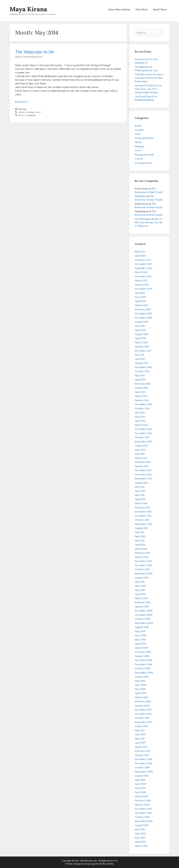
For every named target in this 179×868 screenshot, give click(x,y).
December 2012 (143, 470)
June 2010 (140, 586)
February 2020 (143, 309)
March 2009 (141, 648)
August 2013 (141, 446)
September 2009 (144, 623)
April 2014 (140, 421)
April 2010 (140, 594)
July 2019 (140, 326)
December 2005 (144, 809)
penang (30, 112)
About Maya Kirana (119, 9)
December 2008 (144, 660)
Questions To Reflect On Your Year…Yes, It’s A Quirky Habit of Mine (148, 89)
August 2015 (141, 388)
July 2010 (140, 582)
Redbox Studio (107, 864)
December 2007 (143, 710)
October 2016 (142, 371)
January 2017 (142, 363)
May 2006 (140, 788)
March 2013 (141, 458)
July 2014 (140, 413)
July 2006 (140, 780)
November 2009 (144, 615)
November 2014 (143, 404)
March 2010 (141, 598)
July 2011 (140, 532)
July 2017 (140, 355)
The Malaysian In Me (35, 52)
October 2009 (142, 619)
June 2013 (140, 450)
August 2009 (142, 627)
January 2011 (142, 557)
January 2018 (142, 347)
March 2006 (141, 796)
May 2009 (140, 640)
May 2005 (140, 838)
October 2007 (142, 718)
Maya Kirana (28, 9)
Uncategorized (143, 163)
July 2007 (140, 730)
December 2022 (143, 264)
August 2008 (142, 677)
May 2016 (140, 375)
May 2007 (140, 739)
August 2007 (142, 726)
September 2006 (144, 772)
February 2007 (143, 751)
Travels (139, 159)
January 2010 (142, 607)
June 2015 (140, 392)
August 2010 (142, 578)
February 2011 (142, 553)
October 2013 (142, 437)
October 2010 (142, 569)
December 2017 (143, 351)
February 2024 (143, 260)
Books (138, 126)
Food (138, 134)
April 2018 (140, 338)
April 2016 (140, 380)
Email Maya (160, 9)
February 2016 (143, 384)
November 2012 (143, 475)
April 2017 (140, 359)
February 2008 (143, 701)
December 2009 (144, 611)
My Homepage (143, 219)
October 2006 (142, 767)
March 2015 (141, 396)
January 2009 (142, 656)
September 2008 (144, 673)
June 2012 (140, 491)
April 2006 (140, 792)
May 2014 (140, 417)
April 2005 (140, 842)
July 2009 (140, 631)
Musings (22, 109)
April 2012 (140, 499)
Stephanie (140, 196)
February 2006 (143, 800)
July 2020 (140, 293)
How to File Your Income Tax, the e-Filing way (149, 222)
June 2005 (140, 833)
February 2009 (143, 652)
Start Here (142, 9)
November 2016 (143, 367)
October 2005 (142, 817)
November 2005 (144, 813)
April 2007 (140, 743)
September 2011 (143, 524)
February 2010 (143, 602)
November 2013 (143, 433)
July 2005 (140, 829)
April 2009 (140, 644)
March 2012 (141, 503)
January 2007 (142, 755)
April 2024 (140, 256)
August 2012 (141, 483)
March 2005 (141, 846)
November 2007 (143, 714)
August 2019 (141, 322)
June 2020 (140, 297)
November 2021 (143, 276)
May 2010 (140, 590)
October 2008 (142, 668)
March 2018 (141, 342)
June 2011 (140, 536)
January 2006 (142, 805)
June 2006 (140, 784)
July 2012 (140, 487)
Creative (140, 130)
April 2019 (140, 330)
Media (138, 142)
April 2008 (140, 693)
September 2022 (144, 268)
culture (22, 112)
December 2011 (143, 512)
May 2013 (140, 454)
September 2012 (144, 479)
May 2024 (140, 252)
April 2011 (140, 545)
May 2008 (140, 689)
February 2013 (143, 462)
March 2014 (141, 425)
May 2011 (140, 541)
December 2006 (144, 759)
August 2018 (141, 334)
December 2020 (144, 289)
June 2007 (140, 734)
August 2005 (142, 825)
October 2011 (142, 520)
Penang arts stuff (144, 155)
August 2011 (141, 528)
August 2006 (142, 776)
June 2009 (140, 635)
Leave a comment (27, 115)
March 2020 (141, 305)
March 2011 (141, 549)
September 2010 (144, 574)
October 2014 (142, 408)
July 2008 (140, 681)
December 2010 (143, 561)
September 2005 (144, 821)
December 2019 (143, 314)
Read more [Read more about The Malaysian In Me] (21, 102)
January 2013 (142, 466)
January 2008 (142, 706)
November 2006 (144, 763)
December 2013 (143, 429)
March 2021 (141, 280)
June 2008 (140, 685)
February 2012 (143, 508)
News (138, 150)
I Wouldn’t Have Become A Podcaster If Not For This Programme (149, 78)
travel (38, 112)
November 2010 (143, 565)
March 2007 (141, 747)
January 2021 (142, 285)
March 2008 (141, 697)
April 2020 (140, 301)
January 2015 (142, 400)
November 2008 (144, 664)
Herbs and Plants (144, 138)
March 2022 (141, 272)
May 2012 (140, 495)
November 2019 (143, 318)
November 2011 (143, 516)
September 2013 (144, 442)
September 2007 (144, 722)
